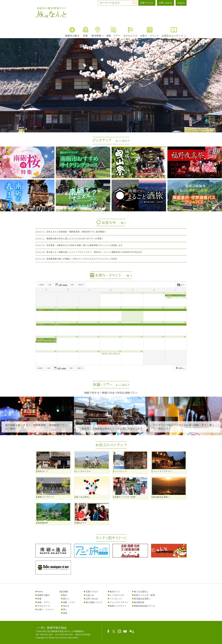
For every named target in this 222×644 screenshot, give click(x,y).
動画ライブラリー (118, 606)
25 (185, 337)
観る (65, 595)
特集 (85, 32)
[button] (5, 71)
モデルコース (130, 32)
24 (163, 337)
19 (55, 337)
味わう (66, 599)
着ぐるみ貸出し (141, 592)
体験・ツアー (113, 32)
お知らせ (90, 595)
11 (185, 308)
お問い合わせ (165, 3)
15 (120, 322)
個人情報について (94, 602)
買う (65, 609)
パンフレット (116, 599)
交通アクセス (147, 3)
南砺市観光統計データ (144, 606)
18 (185, 322)
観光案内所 (139, 602)
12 (55, 322)
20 (77, 337)
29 (120, 351)
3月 (50, 285)
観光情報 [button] (98, 32)
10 (163, 308)
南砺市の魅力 (72, 32)
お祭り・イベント (150, 32)
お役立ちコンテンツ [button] (174, 32)
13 (77, 322)
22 (120, 337)
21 (98, 337)
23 (142, 337)
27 (77, 351)
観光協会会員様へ (142, 599)
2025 (41, 285)
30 (142, 351)
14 (98, 322)
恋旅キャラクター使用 (144, 595)
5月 (73, 285)
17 (163, 322)
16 (142, 322)
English (181, 3)
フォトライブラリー (119, 602)
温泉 (65, 613)
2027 (82, 285)
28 (98, 351)
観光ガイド (115, 592)
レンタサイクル (117, 595)
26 (55, 351)
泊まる (66, 606)
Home (40, 592)
